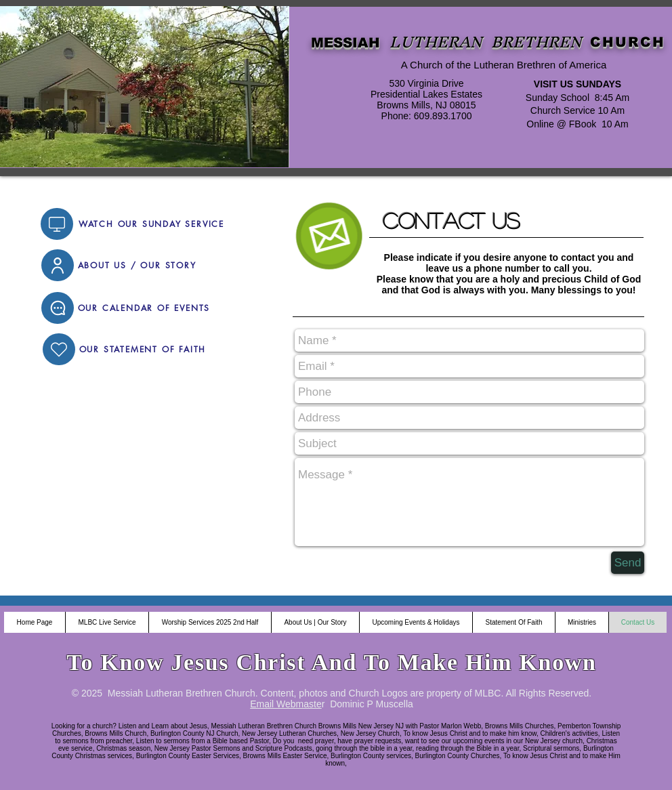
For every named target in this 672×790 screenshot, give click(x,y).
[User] (58, 265)
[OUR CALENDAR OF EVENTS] (144, 308)
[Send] (628, 563)
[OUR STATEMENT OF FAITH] (143, 349)
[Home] (59, 349)
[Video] (57, 224)
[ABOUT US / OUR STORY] (137, 265)
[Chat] (58, 308)
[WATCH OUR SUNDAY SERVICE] (151, 224)
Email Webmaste (286, 704)
